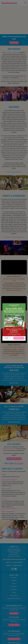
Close (6, 338)
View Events (19, 338)
